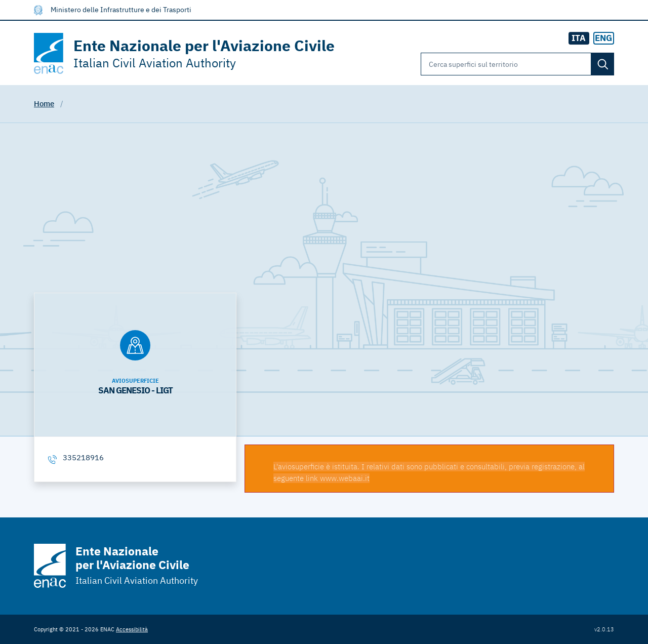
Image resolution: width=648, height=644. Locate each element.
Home (44, 104)
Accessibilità (132, 629)
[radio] (604, 38)
